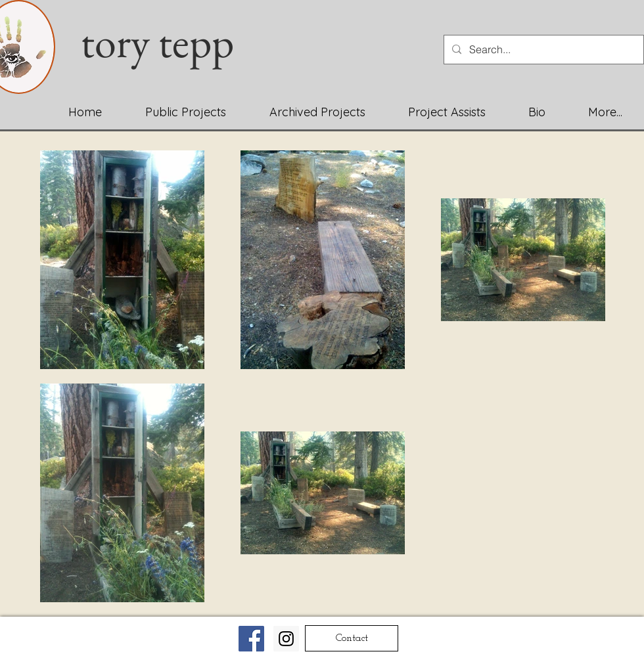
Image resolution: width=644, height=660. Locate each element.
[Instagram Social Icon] (286, 639)
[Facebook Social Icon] (251, 639)
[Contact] (352, 638)
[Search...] (542, 50)
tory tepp (166, 42)
